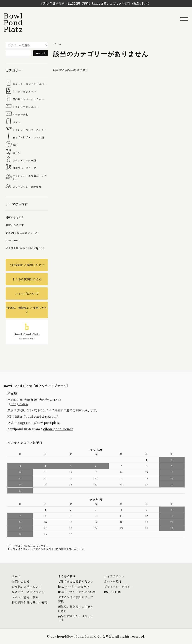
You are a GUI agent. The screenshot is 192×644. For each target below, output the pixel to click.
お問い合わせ (21, 581)
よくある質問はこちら (27, 279)
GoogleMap (19, 404)
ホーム (57, 44)
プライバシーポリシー (119, 587)
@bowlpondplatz (47, 423)
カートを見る (113, 581)
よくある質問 (67, 576)
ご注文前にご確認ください (27, 265)
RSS (107, 592)
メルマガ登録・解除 (25, 597)
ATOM (117, 592)
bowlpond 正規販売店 (74, 587)
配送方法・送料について (28, 592)
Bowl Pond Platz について (77, 592)
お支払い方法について (27, 587)
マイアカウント (114, 576)
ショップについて (27, 293)
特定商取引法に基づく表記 (30, 602)
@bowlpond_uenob (58, 429)
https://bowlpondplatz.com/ (36, 416)
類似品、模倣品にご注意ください (27, 310)
